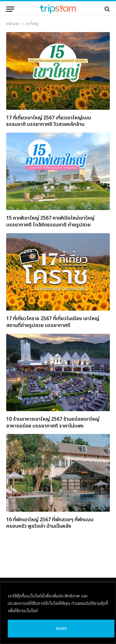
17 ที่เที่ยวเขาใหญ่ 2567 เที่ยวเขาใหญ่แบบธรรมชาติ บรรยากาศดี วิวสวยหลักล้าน (49, 121)
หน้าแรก (13, 24)
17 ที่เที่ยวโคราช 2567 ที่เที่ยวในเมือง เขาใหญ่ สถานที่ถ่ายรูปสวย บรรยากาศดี (53, 322)
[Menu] (10, 9)
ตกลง (61, 628)
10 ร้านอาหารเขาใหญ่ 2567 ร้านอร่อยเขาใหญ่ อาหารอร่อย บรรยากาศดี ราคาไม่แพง (53, 423)
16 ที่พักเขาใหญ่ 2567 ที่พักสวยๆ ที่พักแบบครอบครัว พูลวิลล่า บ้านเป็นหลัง (50, 523)
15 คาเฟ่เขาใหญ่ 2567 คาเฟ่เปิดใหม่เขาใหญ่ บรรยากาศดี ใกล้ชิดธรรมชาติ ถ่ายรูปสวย (50, 221)
